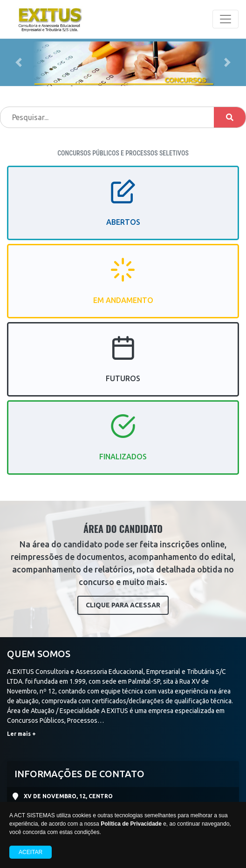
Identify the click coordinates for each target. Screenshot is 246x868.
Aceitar (31, 852)
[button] (18, 62)
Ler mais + (21, 734)
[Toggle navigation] (225, 19)
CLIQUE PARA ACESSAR (123, 605)
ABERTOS (123, 211)
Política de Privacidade (131, 824)
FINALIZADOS (123, 445)
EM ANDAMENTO (123, 289)
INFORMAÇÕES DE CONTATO (79, 774)
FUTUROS (123, 367)
